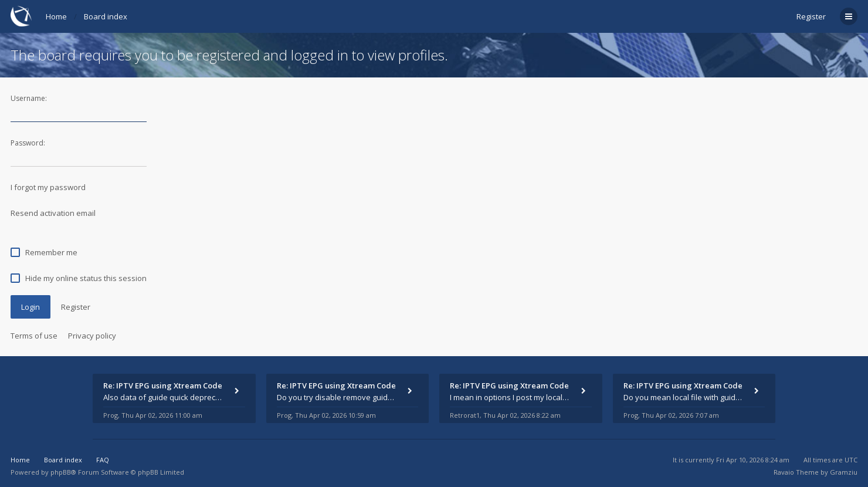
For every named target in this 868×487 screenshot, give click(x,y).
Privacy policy (92, 336)
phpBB (61, 472)
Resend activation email (53, 213)
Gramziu (844, 472)
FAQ (103, 460)
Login (30, 307)
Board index (106, 16)
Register (811, 16)
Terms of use (34, 336)
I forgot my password (48, 187)
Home (56, 16)
